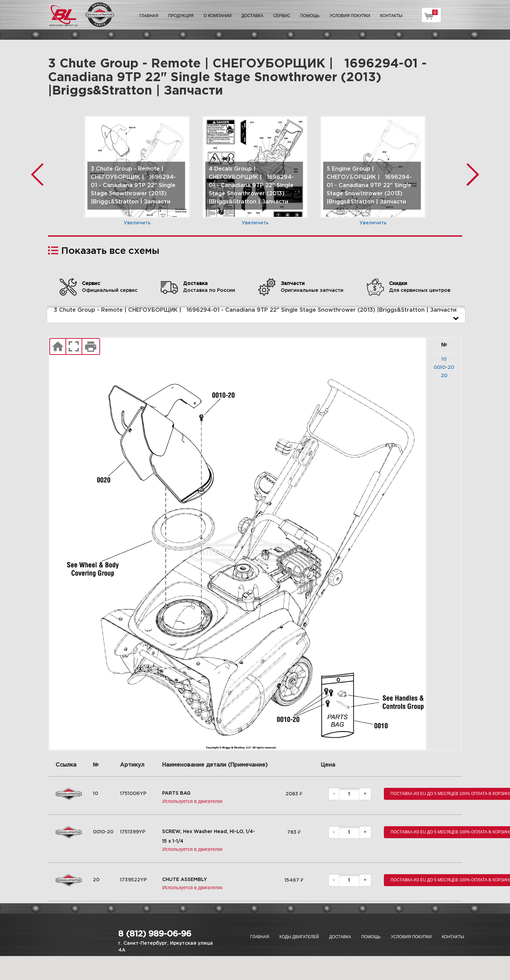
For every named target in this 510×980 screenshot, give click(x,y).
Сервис (282, 16)
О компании (217, 16)
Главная (149, 16)
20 (444, 376)
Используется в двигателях (192, 801)
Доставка (252, 16)
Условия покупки (350, 16)
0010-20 (444, 368)
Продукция (181, 16)
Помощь (310, 16)
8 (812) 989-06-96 (155, 934)
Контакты (391, 16)
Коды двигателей (299, 937)
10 (444, 359)
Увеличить (137, 223)
